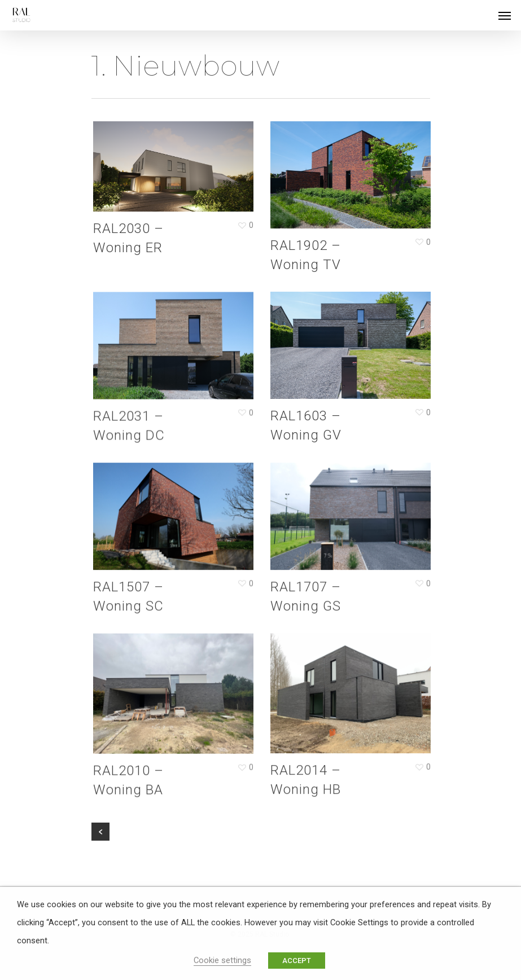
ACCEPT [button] (297, 961)
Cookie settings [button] (222, 960)
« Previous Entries (100, 832)
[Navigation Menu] (505, 15)
